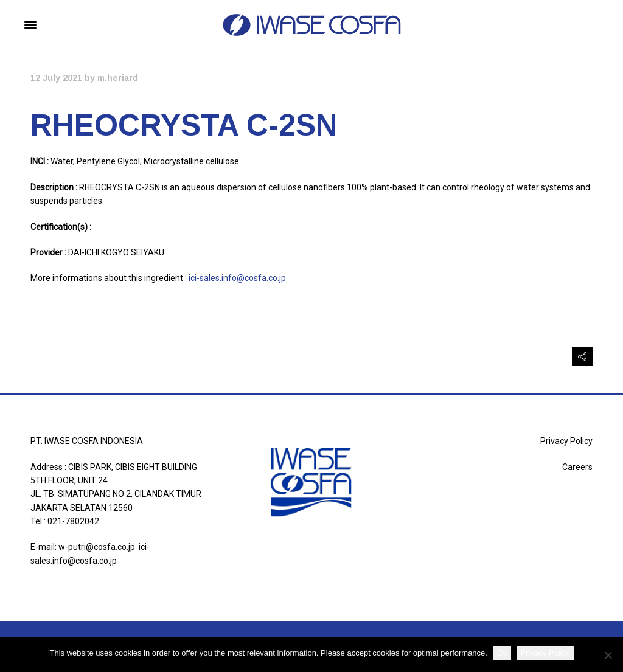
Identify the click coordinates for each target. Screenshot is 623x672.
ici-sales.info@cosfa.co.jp (236, 278)
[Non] (608, 655)
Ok (502, 653)
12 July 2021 (56, 78)
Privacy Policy (566, 441)
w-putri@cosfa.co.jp (97, 547)
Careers (577, 467)
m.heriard (118, 78)
